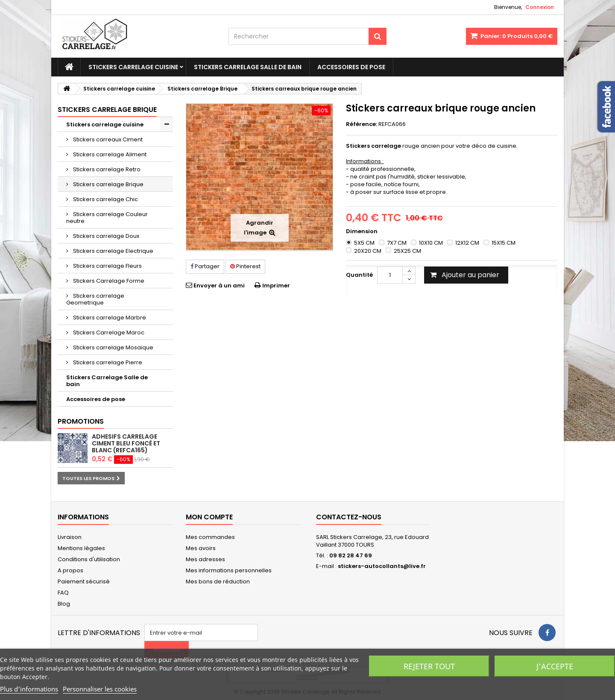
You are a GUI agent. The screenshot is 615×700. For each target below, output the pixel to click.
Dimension (362, 231)
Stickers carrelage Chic (105, 199)
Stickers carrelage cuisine (133, 67)
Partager (205, 266)
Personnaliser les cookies (100, 689)
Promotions (81, 421)
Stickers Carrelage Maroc (108, 332)
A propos (70, 570)
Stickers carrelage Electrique (113, 251)
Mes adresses (205, 559)
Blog (64, 604)
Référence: (362, 124)
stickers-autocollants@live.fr (382, 566)
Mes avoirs (201, 548)
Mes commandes (210, 537)
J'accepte (555, 666)
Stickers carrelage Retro (106, 169)
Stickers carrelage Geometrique (95, 299)
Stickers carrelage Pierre (107, 362)
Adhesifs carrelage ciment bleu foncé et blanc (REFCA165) (126, 443)
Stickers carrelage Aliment (109, 154)
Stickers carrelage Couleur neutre (107, 218)
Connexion (540, 7)
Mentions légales (81, 548)
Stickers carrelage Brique (108, 184)
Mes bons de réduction (218, 581)
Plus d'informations (29, 689)
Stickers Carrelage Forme (108, 281)
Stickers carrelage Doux (105, 236)
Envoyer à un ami (219, 286)
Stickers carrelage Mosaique (113, 347)
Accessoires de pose (351, 67)
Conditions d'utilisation (89, 559)
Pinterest (245, 266)
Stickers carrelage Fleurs (107, 266)
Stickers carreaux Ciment (107, 139)
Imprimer (276, 286)
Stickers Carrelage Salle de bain (248, 67)
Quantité (359, 275)
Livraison (70, 537)
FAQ (63, 593)
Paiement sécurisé (84, 581)
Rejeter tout (429, 666)
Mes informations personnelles (229, 570)
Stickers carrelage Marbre (109, 318)
